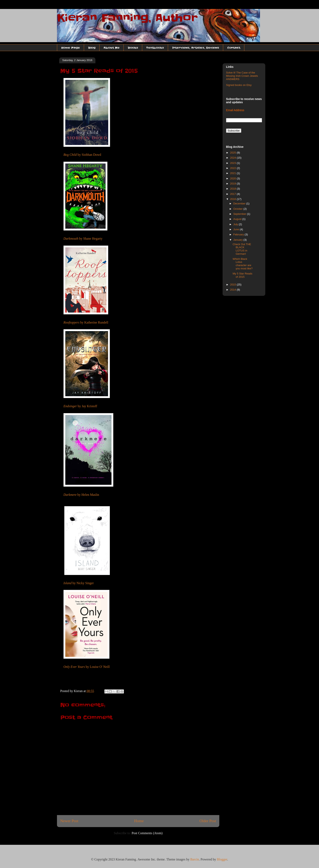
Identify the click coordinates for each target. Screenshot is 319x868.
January (238, 240)
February (239, 234)
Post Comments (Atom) (147, 833)
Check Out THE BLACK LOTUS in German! (242, 249)
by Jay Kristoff (80, 406)
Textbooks (155, 48)
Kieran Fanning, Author (127, 18)
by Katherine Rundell (86, 322)
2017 (233, 194)
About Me (112, 48)
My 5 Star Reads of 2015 (242, 275)
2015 (233, 285)
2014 (233, 290)
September (240, 214)
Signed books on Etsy (239, 85)
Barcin (195, 859)
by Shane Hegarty (83, 239)
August (238, 219)
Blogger (222, 859)
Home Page (71, 48)
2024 (233, 158)
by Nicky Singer (79, 583)
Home (139, 821)
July (236, 224)
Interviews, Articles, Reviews (196, 48)
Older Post (208, 821)
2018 (233, 189)
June (237, 229)
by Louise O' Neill (87, 667)
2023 (233, 163)
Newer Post (69, 821)
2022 (233, 168)
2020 (233, 178)
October (238, 209)
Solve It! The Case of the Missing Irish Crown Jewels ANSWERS (242, 76)
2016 (233, 199)
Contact (234, 48)
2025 (233, 153)
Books (133, 48)
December (240, 204)
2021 (233, 173)
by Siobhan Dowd (82, 155)
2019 (233, 184)
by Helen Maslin (81, 495)
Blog (92, 48)
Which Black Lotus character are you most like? (243, 264)
